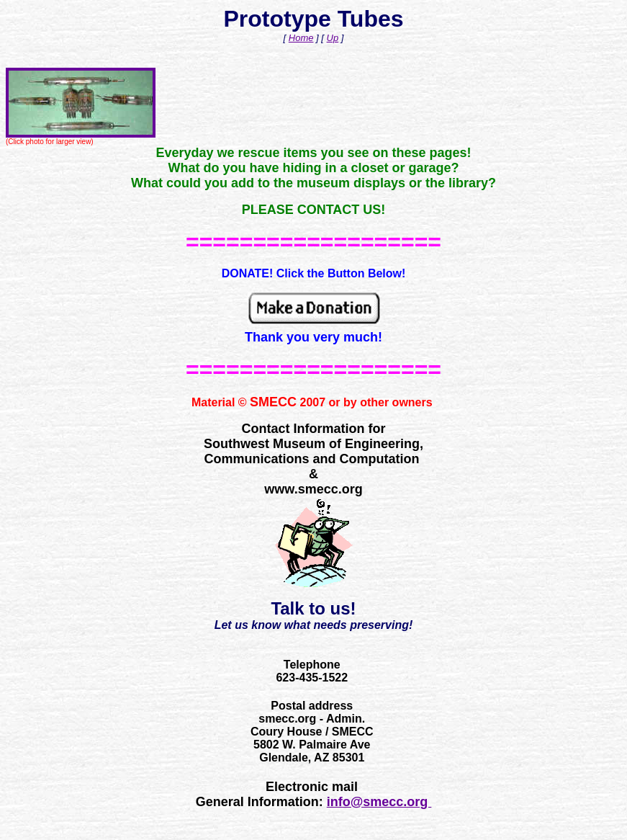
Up (333, 38)
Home (301, 38)
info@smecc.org (379, 802)
